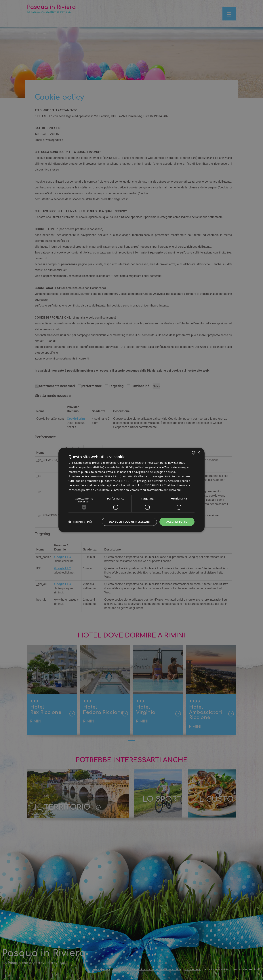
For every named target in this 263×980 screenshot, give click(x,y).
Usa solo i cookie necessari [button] (129, 522)
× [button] (199, 452)
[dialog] (131, 490)
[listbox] (194, 453)
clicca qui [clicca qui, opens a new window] (175, 490)
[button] (80, 522)
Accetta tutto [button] (177, 522)
